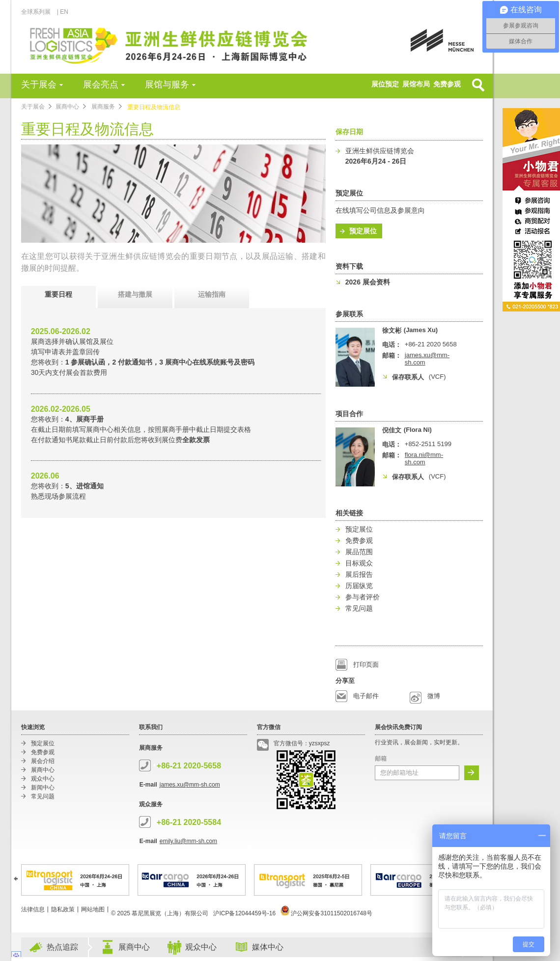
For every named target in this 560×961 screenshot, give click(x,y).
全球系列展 (39, 12)
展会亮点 (101, 85)
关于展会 (39, 85)
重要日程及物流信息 (154, 107)
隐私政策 (63, 909)
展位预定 (385, 84)
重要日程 (58, 294)
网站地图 (93, 909)
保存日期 (349, 132)
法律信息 (33, 909)
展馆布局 (416, 84)
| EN (63, 12)
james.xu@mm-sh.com (190, 785)
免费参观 (447, 84)
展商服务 (103, 107)
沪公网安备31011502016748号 (326, 913)
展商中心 (67, 107)
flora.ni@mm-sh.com (424, 458)
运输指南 (212, 294)
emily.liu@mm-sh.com (188, 841)
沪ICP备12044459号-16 (244, 913)
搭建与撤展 (135, 294)
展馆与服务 (167, 85)
